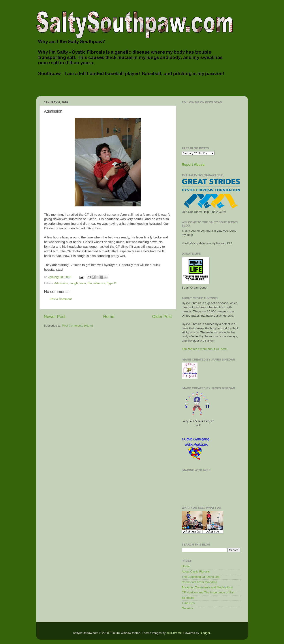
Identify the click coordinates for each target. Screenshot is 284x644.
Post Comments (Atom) (77, 326)
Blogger (205, 633)
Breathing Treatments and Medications (207, 587)
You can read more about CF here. (205, 349)
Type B (112, 283)
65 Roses (188, 598)
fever (83, 283)
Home (109, 316)
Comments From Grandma (200, 582)
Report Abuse (193, 165)
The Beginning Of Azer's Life (201, 577)
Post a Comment (61, 299)
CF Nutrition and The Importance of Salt (208, 592)
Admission (61, 283)
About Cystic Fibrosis (196, 571)
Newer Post (55, 316)
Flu (90, 283)
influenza (99, 283)
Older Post (162, 316)
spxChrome (174, 633)
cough (74, 283)
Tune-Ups (188, 603)
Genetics (188, 608)
